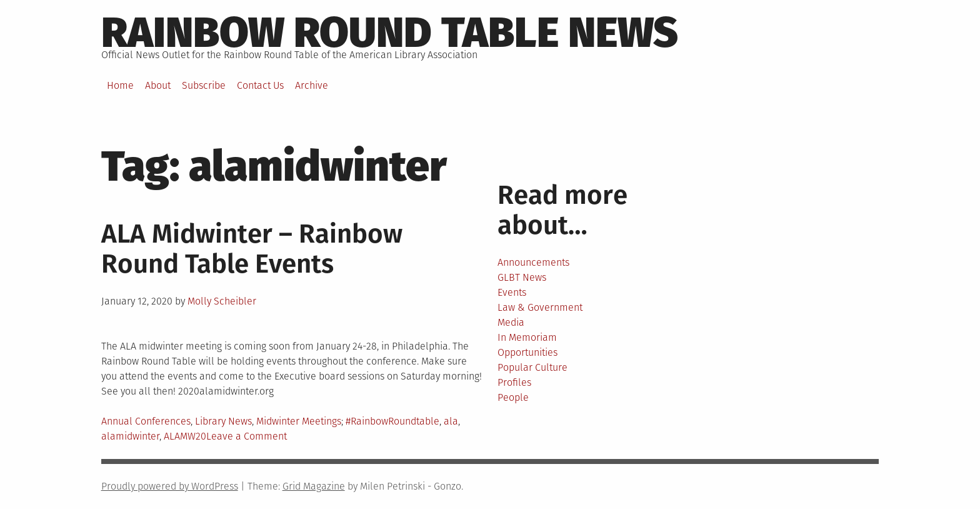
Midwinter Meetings (299, 421)
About (158, 85)
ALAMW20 (185, 436)
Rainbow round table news (390, 33)
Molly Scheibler (222, 301)
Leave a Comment (247, 436)
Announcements (533, 262)
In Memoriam (527, 337)
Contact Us (260, 85)
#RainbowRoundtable (392, 421)
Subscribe (204, 85)
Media (511, 322)
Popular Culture (532, 367)
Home (120, 85)
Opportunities (527, 352)
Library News (223, 421)
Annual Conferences (146, 421)
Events (512, 292)
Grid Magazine (314, 486)
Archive (312, 85)
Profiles (514, 382)
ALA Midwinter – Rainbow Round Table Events (252, 249)
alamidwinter (130, 436)
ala (451, 421)
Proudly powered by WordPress (170, 486)
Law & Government (540, 307)
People (513, 397)
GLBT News (522, 277)
